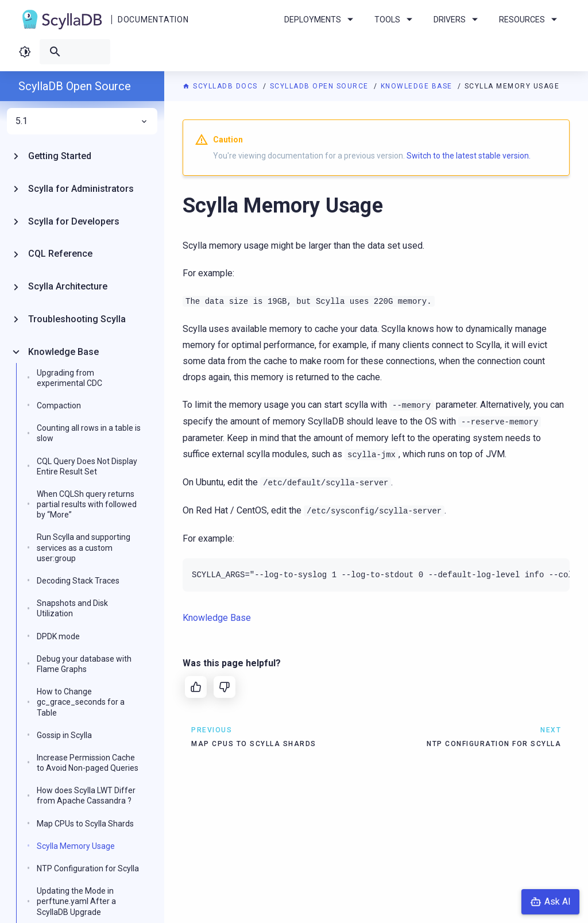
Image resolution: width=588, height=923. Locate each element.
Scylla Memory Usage (76, 846)
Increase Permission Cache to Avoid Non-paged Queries (88, 763)
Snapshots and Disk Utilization (72, 608)
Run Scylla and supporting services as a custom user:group (84, 547)
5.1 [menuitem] (82, 121)
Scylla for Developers (74, 221)
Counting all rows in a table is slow (89, 433)
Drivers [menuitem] (458, 20)
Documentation (153, 20)
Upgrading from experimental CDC (69, 378)
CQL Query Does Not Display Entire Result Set (87, 466)
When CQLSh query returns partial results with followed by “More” (87, 504)
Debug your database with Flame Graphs (84, 664)
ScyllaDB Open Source (321, 86)
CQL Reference (60, 254)
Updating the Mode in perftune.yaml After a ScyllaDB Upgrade (76, 901)
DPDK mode (58, 636)
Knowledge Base (418, 86)
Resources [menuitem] (530, 20)
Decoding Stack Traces (78, 581)
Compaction (59, 405)
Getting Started (60, 156)
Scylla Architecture (68, 286)
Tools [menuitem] (395, 20)
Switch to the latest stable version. (469, 156)
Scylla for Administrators (81, 189)
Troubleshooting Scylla (77, 319)
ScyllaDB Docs (221, 86)
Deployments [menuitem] (321, 20)
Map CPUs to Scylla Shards (85, 824)
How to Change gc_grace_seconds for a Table (81, 702)
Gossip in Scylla (64, 735)
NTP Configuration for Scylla (88, 868)
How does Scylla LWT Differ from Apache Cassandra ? (86, 795)
